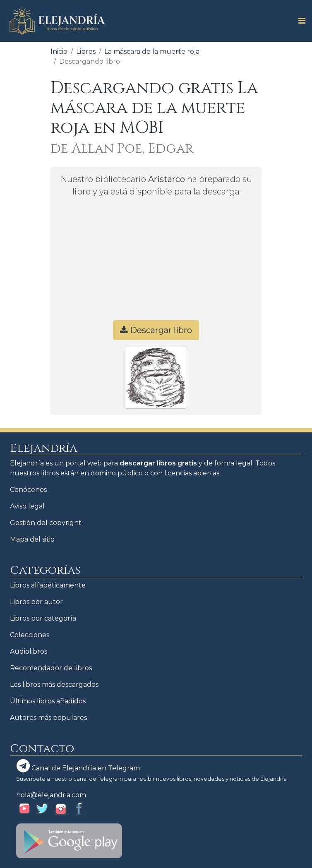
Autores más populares (48, 718)
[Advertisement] (156, 262)
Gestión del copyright (46, 523)
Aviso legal (27, 506)
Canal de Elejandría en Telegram (78, 766)
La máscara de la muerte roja (152, 52)
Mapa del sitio (32, 539)
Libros (86, 52)
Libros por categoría (43, 618)
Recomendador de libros (51, 668)
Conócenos (28, 490)
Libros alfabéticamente (48, 585)
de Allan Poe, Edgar (122, 149)
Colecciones (30, 635)
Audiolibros (29, 651)
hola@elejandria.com (51, 795)
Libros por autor (36, 602)
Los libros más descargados (54, 685)
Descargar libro (156, 330)
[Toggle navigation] (299, 21)
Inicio (59, 52)
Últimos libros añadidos (48, 701)
